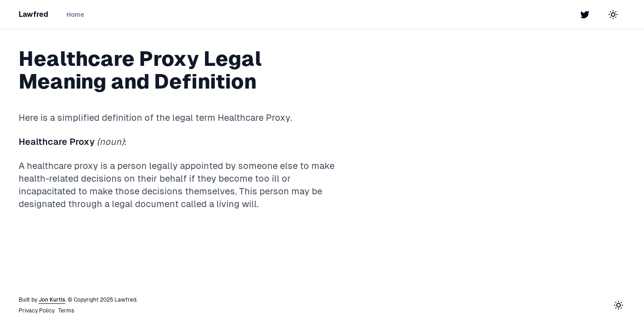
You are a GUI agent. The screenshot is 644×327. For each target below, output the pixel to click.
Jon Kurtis (52, 300)
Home (75, 15)
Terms (66, 311)
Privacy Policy (37, 311)
